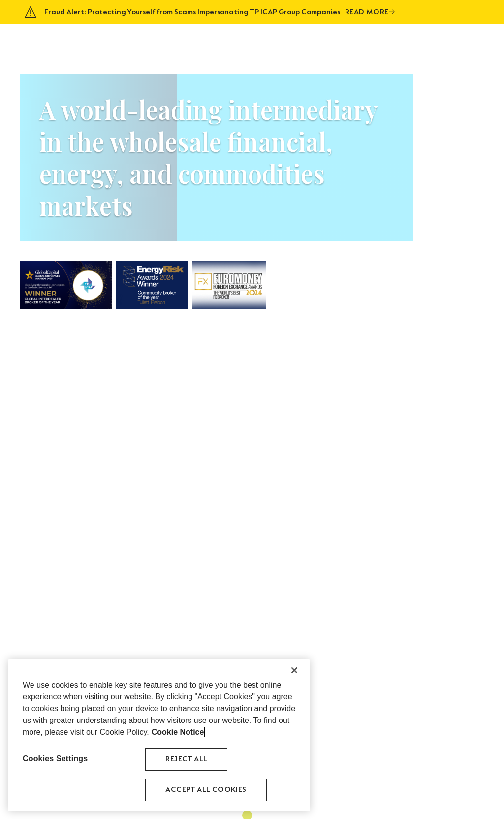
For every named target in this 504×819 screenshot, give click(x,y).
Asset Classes (300, 42)
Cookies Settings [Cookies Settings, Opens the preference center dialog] (55, 759)
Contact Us (459, 42)
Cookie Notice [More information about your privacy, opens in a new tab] (178, 732)
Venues (381, 42)
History (346, 42)
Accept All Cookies (206, 790)
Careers (416, 42)
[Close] (294, 670)
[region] (159, 735)
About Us (252, 42)
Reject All (186, 759)
